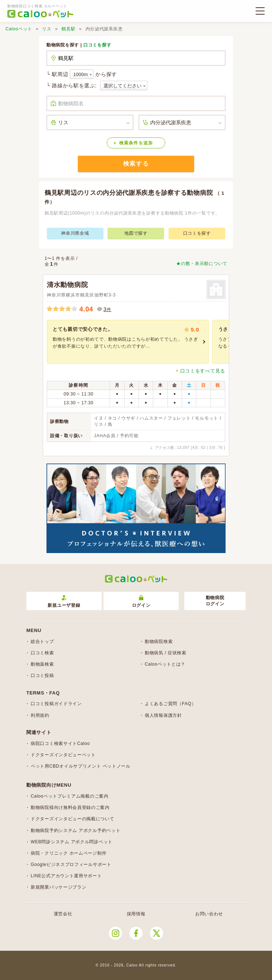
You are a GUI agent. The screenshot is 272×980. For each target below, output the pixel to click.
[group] (128, 342)
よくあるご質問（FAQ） (170, 704)
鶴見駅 (68, 29)
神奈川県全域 (75, 233)
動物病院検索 (159, 642)
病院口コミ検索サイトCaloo (60, 743)
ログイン (141, 601)
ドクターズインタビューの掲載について (73, 819)
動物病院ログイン (215, 601)
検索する (136, 164)
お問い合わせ (209, 914)
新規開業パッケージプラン (58, 887)
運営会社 (63, 914)
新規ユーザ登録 (64, 601)
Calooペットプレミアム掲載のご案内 (70, 796)
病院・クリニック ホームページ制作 (69, 853)
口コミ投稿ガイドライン (56, 704)
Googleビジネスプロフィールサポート (71, 864)
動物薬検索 (42, 664)
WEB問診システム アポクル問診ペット (72, 842)
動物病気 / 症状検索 (166, 653)
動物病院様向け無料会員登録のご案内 (70, 807)
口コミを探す (97, 45)
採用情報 (136, 914)
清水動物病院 (67, 285)
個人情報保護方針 (163, 715)
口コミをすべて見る (203, 371)
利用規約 (40, 715)
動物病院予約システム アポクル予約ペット (75, 830)
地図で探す (136, 233)
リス (47, 29)
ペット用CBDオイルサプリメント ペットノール (81, 766)
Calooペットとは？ (165, 664)
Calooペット (19, 29)
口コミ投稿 (42, 676)
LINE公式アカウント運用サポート (66, 876)
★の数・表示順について (202, 264)
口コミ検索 (42, 653)
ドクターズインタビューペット (63, 755)
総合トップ (42, 642)
